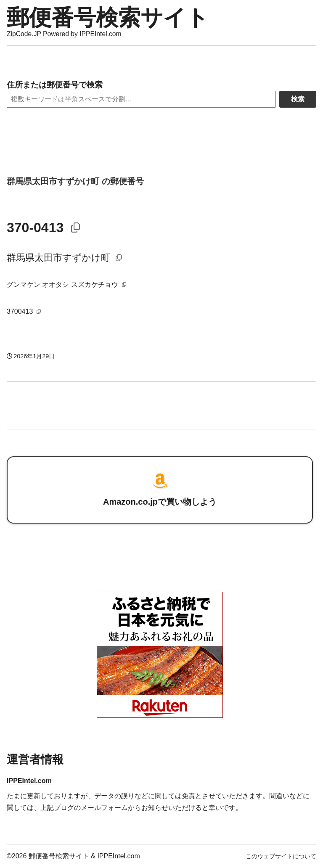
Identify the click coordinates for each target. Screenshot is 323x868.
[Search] (141, 99)
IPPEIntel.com (29, 781)
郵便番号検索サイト (108, 17)
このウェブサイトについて (281, 856)
